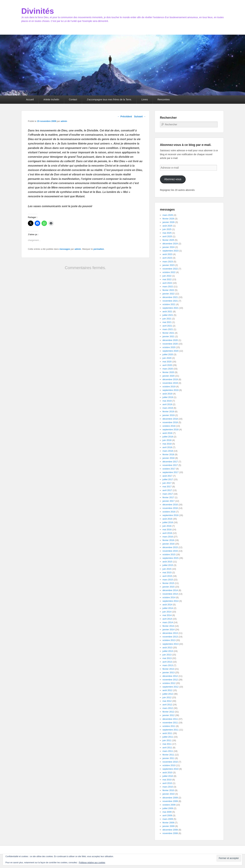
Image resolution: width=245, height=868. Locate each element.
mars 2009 (168, 819)
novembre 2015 (170, 551)
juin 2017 (167, 483)
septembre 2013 (170, 644)
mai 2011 (167, 744)
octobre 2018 (169, 426)
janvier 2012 (169, 715)
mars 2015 (168, 580)
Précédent (125, 116)
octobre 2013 (169, 640)
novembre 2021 (170, 301)
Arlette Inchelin (51, 100)
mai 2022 (167, 279)
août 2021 (167, 311)
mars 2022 (168, 287)
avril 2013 (167, 662)
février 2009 (168, 823)
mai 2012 (167, 701)
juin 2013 (167, 655)
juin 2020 (167, 358)
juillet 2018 (168, 437)
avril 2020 (167, 365)
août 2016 (167, 519)
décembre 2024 (170, 244)
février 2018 (168, 454)
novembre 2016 (170, 508)
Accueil (30, 100)
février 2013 (168, 669)
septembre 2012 (170, 687)
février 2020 (168, 372)
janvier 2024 (169, 247)
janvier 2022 (169, 294)
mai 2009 (167, 812)
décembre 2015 (170, 547)
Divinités (38, 11)
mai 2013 (167, 658)
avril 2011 (167, 748)
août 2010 (167, 772)
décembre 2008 (170, 830)
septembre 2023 (170, 251)
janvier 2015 (169, 587)
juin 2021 (167, 319)
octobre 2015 (169, 554)
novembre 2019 (170, 383)
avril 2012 (167, 705)
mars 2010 (168, 787)
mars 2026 (168, 215)
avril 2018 (167, 447)
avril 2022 (167, 283)
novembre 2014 (170, 594)
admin (64, 121)
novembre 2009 (170, 801)
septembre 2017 (170, 472)
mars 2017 (168, 494)
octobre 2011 (169, 726)
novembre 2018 (170, 422)
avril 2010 (167, 783)
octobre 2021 (169, 304)
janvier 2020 (169, 376)
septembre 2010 (170, 769)
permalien (99, 249)
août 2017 (167, 476)
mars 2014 (168, 622)
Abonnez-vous (173, 179)
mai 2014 (167, 615)
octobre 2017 (169, 469)
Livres (145, 100)
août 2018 (167, 433)
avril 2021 (167, 326)
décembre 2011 (170, 719)
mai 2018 (167, 444)
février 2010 (168, 790)
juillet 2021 (168, 315)
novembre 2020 (170, 344)
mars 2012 (168, 708)
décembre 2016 (170, 505)
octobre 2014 (169, 597)
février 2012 (168, 712)
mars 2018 (168, 451)
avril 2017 (167, 490)
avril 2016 (167, 533)
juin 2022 (167, 276)
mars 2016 (168, 537)
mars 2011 (168, 751)
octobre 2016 (169, 512)
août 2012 (167, 690)
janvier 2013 (169, 672)
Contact (73, 100)
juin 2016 (167, 526)
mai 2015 (167, 572)
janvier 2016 (169, 544)
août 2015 (167, 562)
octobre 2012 (169, 683)
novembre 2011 (170, 723)
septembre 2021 (170, 308)
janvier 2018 (169, 458)
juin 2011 (167, 740)
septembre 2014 (170, 601)
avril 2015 (167, 576)
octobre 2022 (169, 272)
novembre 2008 (170, 833)
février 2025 (168, 240)
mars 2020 (168, 369)
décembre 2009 (170, 798)
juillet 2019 (168, 397)
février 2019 (168, 412)
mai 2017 (167, 487)
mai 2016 (167, 530)
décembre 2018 (170, 419)
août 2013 (167, 648)
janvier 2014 (169, 630)
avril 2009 (167, 815)
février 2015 (168, 583)
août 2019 (167, 394)
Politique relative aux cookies (92, 863)
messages (65, 249)
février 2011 (168, 755)
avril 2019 (167, 404)
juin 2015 (167, 569)
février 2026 (168, 219)
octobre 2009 (169, 805)
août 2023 (167, 254)
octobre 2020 (169, 347)
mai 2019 (167, 401)
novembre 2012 (170, 680)
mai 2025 (167, 233)
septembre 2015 (170, 558)
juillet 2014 (168, 608)
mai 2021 (167, 322)
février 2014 (168, 626)
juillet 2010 (168, 776)
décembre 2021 (170, 297)
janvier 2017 (169, 501)
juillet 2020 (168, 354)
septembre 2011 (170, 730)
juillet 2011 (168, 737)
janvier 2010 (169, 794)
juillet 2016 (168, 522)
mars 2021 (168, 329)
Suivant (140, 116)
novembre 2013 (170, 637)
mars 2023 (168, 262)
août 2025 (167, 226)
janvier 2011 (169, 758)
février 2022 (168, 290)
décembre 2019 (170, 379)
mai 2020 (167, 362)
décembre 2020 (170, 340)
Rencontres (164, 100)
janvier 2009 (169, 826)
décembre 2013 (170, 633)
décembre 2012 (170, 676)
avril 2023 (167, 258)
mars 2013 (168, 665)
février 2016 (168, 540)
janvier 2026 (169, 222)
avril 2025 (167, 236)
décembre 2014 (170, 590)
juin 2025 (167, 229)
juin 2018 (167, 440)
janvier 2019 (169, 415)
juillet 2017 (168, 479)
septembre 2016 (170, 515)
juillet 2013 (168, 651)
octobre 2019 (169, 387)
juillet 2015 (168, 565)
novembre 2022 (170, 269)
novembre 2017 (170, 465)
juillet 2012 (168, 694)
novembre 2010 (170, 762)
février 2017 (168, 497)
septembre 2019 (170, 390)
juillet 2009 (168, 808)
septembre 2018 (170, 430)
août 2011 (167, 733)
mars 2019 (168, 408)
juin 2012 (167, 697)
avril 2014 (167, 619)
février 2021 (168, 333)
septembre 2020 (170, 351)
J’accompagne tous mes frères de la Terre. (109, 100)
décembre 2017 (170, 462)
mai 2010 (167, 780)
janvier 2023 (169, 265)
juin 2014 (167, 612)
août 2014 (167, 605)
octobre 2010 (169, 765)
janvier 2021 (169, 336)
